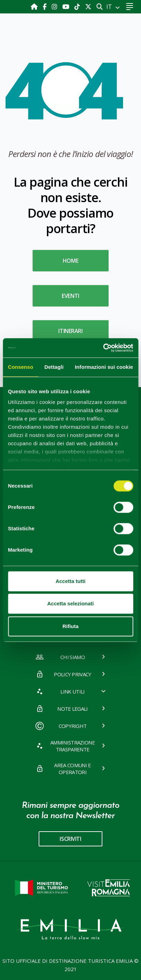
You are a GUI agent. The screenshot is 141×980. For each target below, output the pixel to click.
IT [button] (110, 7)
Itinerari (70, 331)
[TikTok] (78, 7)
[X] (88, 7)
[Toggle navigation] (129, 7)
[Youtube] (67, 7)
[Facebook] (46, 7)
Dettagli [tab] (54, 367)
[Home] (35, 7)
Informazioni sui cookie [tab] (104, 367)
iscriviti (70, 839)
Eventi (70, 296)
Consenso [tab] (21, 367)
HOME (70, 261)
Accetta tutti (70, 581)
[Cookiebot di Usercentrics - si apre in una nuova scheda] (103, 348)
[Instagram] (55, 7)
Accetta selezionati (70, 603)
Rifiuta (70, 626)
